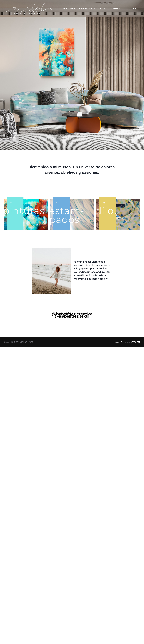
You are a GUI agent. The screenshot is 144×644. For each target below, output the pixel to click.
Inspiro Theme (120, 342)
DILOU (103, 9)
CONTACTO (132, 9)
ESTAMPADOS (87, 9)
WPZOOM (135, 342)
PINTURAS (69, 9)
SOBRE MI (116, 9)
